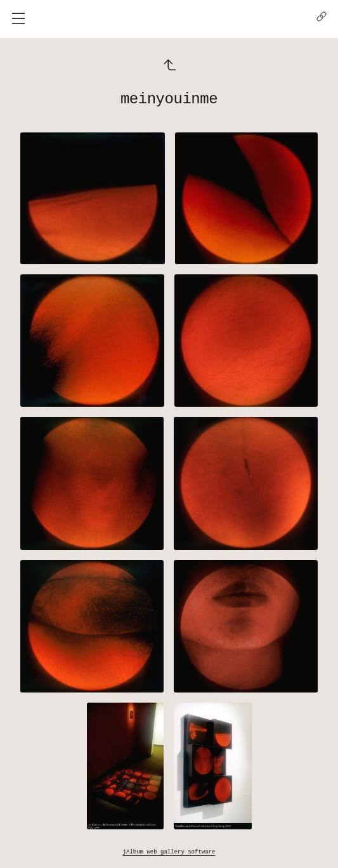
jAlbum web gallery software (169, 851)
